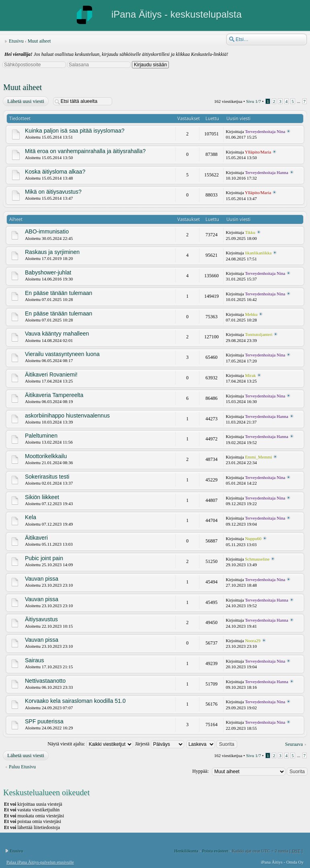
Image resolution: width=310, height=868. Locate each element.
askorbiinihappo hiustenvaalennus (67, 416)
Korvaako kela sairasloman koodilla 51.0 (75, 701)
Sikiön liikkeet (42, 497)
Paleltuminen (41, 436)
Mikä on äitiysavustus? (53, 192)
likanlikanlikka (258, 253)
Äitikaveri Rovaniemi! (51, 375)
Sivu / (254, 101)
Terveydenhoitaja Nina (265, 131)
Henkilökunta (186, 851)
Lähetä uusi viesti (25, 101)
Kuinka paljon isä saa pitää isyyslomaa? (75, 131)
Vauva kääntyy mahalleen (57, 334)
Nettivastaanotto (45, 681)
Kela (31, 517)
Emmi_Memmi (258, 457)
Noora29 (253, 641)
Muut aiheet (39, 41)
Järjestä (160, 744)
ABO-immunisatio (47, 231)
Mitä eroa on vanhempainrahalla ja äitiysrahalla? (85, 151)
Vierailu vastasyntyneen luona (62, 354)
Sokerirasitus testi (47, 477)
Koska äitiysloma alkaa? (55, 172)
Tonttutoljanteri (259, 334)
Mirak (250, 375)
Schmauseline (257, 559)
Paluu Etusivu (22, 767)
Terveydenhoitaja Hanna (267, 172)
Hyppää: (200, 771)
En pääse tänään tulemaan (59, 293)
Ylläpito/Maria (258, 152)
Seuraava (294, 744)
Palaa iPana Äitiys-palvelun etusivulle (40, 862)
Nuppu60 (253, 538)
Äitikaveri (36, 538)
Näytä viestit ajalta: (90, 744)
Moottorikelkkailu (46, 456)
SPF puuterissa (44, 721)
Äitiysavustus (41, 619)
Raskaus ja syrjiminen (52, 252)
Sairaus (34, 660)
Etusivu (16, 41)
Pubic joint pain (44, 558)
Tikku (250, 232)
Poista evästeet (215, 851)
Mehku (251, 314)
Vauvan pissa (42, 579)
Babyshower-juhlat (48, 272)
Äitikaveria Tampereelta (54, 395)
